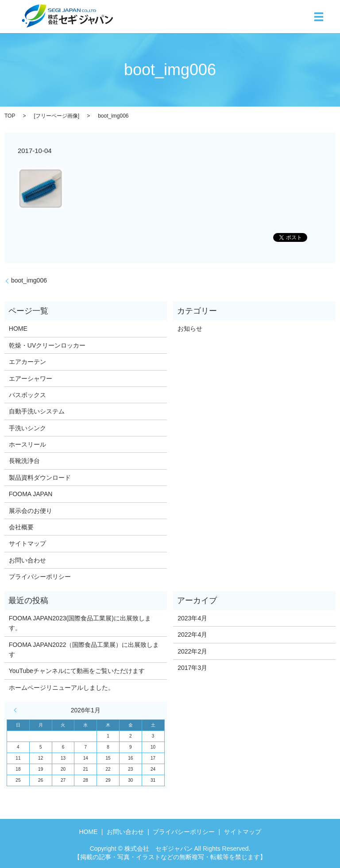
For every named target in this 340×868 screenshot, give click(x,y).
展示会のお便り (31, 511)
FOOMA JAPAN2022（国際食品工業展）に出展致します (84, 650)
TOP (10, 116)
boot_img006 (29, 280)
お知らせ (190, 329)
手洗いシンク (27, 428)
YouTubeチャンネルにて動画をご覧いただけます (77, 671)
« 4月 (17, 710)
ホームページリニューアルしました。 (62, 688)
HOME (18, 329)
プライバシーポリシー (40, 577)
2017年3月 (192, 668)
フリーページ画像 (57, 116)
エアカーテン (27, 362)
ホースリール (27, 444)
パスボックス (27, 395)
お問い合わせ (27, 560)
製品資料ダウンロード (40, 478)
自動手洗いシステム (37, 411)
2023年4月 (192, 618)
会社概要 (21, 527)
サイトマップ (27, 543)
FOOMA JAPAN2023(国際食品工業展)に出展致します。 (80, 623)
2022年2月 (192, 651)
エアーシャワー (31, 379)
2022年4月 (192, 635)
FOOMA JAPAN (31, 494)
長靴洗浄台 (24, 461)
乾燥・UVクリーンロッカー (47, 345)
